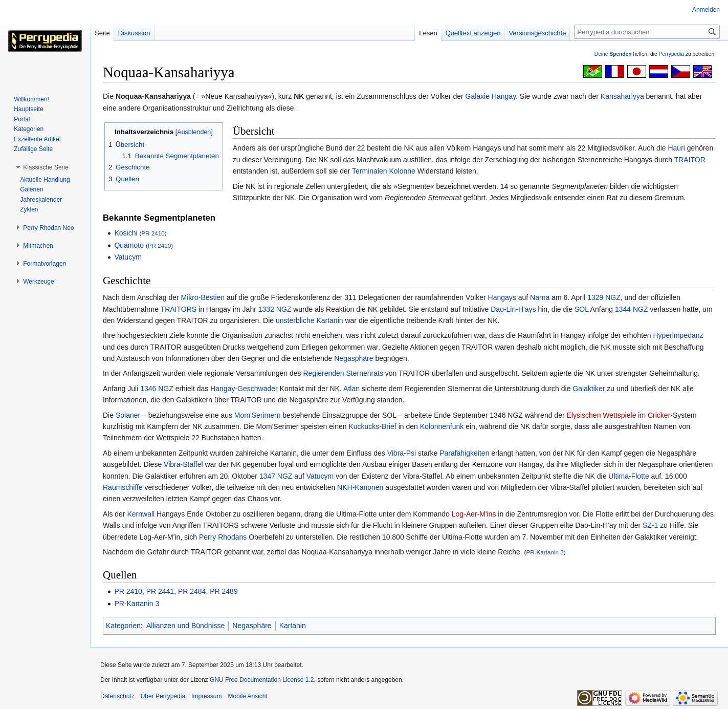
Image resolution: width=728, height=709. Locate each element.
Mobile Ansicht (247, 696)
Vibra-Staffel (183, 464)
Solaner (128, 415)
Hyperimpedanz (678, 335)
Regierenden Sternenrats (343, 373)
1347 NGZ (276, 476)
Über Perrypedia (163, 696)
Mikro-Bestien (203, 297)
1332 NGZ (275, 309)
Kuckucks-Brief (372, 426)
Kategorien (123, 626)
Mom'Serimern (258, 415)
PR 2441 (160, 591)
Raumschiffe (123, 487)
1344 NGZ (632, 309)
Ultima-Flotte (628, 476)
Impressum (206, 696)
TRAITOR (690, 160)
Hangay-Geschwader (244, 389)
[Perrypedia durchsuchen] (647, 32)
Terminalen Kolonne (384, 171)
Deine (613, 54)
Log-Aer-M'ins (474, 514)
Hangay (504, 96)
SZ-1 (650, 525)
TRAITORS (179, 309)
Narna (540, 297)
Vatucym (128, 257)
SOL (582, 309)
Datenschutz (117, 696)
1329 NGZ (604, 297)
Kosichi (126, 233)
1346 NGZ (157, 389)
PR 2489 (224, 591)
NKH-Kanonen (360, 487)
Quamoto (129, 245)
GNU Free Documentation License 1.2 (262, 680)
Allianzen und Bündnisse (185, 626)
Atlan (351, 389)
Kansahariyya (622, 96)
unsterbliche (295, 320)
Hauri (676, 148)
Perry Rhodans (223, 537)
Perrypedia (671, 54)
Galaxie (478, 96)
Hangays (502, 297)
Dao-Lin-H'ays (513, 309)
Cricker (659, 415)
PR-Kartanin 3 (545, 552)
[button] (46, 167)
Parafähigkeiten (464, 453)
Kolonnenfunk (442, 426)
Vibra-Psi (402, 453)
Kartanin (329, 320)
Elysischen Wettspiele (602, 415)
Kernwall (141, 514)
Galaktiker (589, 389)
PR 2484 (192, 591)
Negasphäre (354, 358)
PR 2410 (153, 233)
